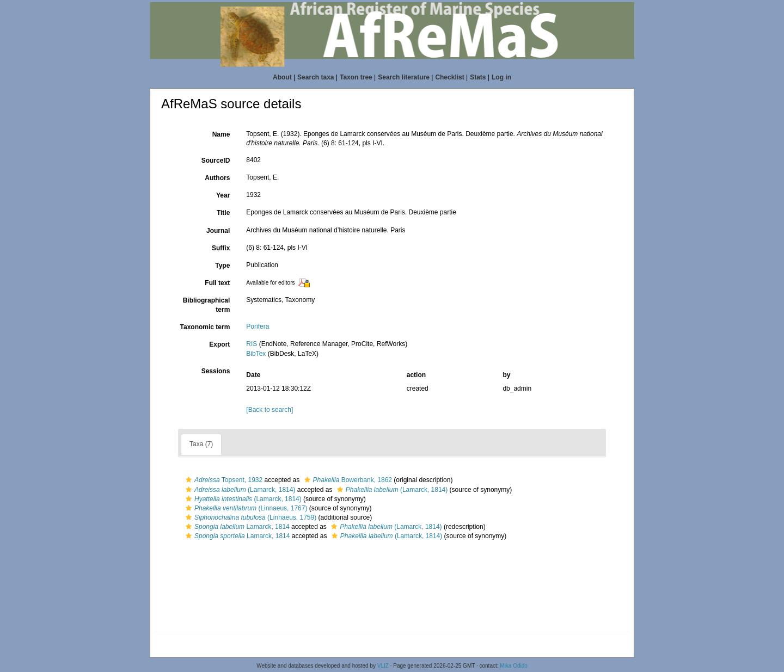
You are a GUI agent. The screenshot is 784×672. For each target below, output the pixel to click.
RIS (252, 344)
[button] (189, 480)
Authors (217, 178)
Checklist (449, 77)
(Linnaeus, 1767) (245, 508)
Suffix (221, 248)
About (282, 77)
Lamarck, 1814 (236, 527)
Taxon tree (356, 77)
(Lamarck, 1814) (239, 490)
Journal (218, 231)
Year (223, 195)
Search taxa (316, 77)
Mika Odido (514, 666)
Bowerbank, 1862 (347, 480)
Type (222, 266)
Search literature (404, 77)
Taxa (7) (201, 444)
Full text (217, 283)
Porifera (258, 326)
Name (221, 134)
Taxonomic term (205, 327)
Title (223, 213)
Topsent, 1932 (223, 480)
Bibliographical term (207, 305)
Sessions (216, 371)
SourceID (216, 161)
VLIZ (383, 666)
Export (219, 344)
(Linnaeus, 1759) (250, 517)
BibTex (256, 354)
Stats (478, 77)
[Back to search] (269, 410)
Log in (501, 77)
